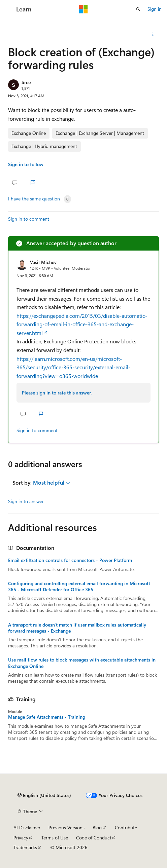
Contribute (126, 827)
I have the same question (34, 199)
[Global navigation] (7, 9)
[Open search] (138, 9)
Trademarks (25, 847)
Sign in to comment (29, 219)
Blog (97, 827)
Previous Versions (66, 827)
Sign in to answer (26, 501)
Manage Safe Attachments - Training (47, 717)
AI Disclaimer (27, 827)
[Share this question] (153, 34)
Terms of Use (55, 838)
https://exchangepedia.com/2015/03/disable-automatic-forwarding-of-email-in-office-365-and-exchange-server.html (82, 324)
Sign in (155, 9)
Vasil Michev (43, 262)
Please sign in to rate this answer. (57, 393)
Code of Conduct (94, 838)
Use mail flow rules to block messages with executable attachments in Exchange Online (82, 663)
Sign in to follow (26, 164)
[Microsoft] (83, 9)
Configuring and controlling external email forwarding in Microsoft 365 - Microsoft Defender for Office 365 (79, 587)
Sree (26, 82)
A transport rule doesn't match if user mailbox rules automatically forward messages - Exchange (77, 628)
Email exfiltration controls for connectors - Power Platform (70, 560)
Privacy (21, 838)
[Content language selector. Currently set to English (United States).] (44, 795)
